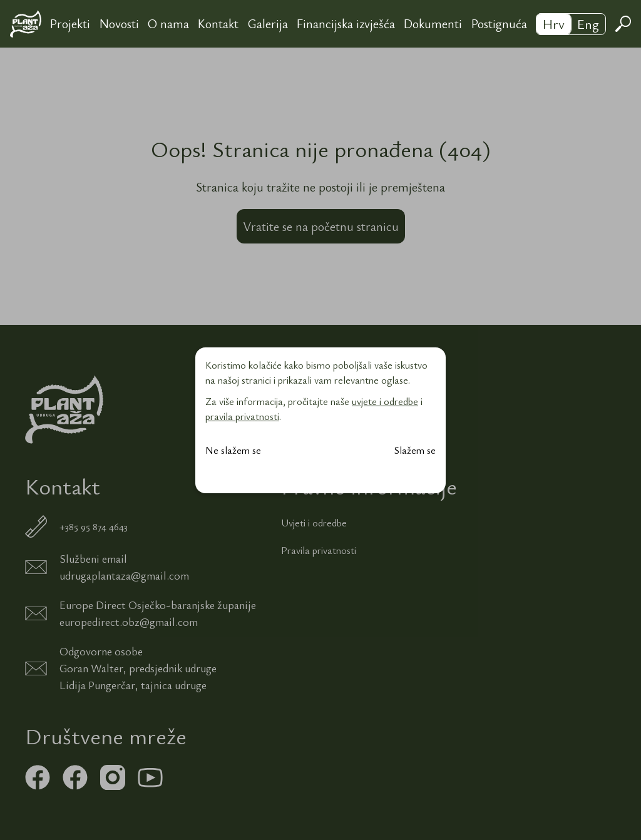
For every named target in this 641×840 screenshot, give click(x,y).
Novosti (119, 24)
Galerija (268, 24)
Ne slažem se (233, 450)
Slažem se (415, 450)
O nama (168, 24)
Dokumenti (433, 24)
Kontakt (218, 24)
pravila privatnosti (242, 416)
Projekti (70, 24)
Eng (588, 23)
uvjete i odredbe (385, 401)
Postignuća (499, 24)
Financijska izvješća (346, 24)
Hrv (554, 23)
